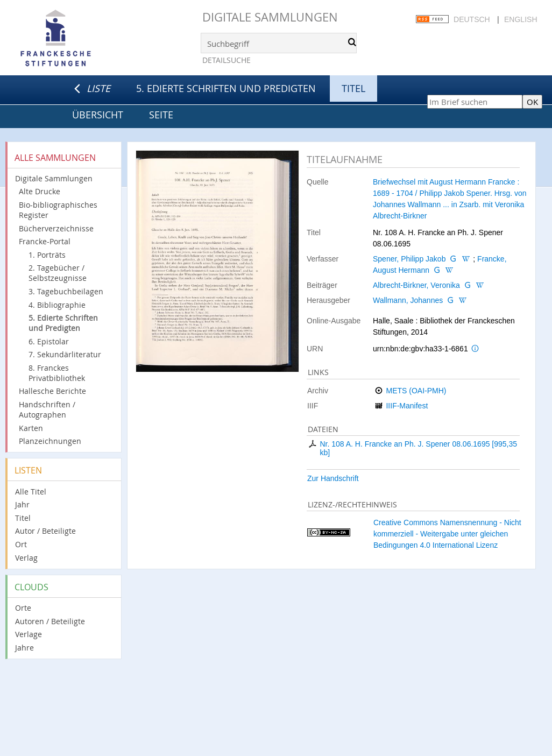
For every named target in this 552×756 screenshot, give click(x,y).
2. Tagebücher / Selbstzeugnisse (58, 273)
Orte (23, 608)
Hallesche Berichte (52, 391)
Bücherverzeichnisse (56, 228)
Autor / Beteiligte (45, 531)
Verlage (29, 634)
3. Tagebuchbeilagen (66, 291)
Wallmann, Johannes (408, 300)
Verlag (26, 558)
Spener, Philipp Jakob (409, 259)
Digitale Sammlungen (270, 17)
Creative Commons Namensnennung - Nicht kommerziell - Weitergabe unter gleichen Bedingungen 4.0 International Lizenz (447, 534)
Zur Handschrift (333, 478)
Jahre (24, 648)
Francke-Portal (45, 241)
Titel (23, 518)
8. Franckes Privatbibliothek (57, 373)
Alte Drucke (40, 191)
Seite (161, 115)
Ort (21, 544)
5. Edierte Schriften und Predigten (226, 88)
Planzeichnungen (50, 441)
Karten (31, 428)
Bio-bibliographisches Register (58, 210)
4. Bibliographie (57, 305)
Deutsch (472, 19)
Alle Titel (31, 492)
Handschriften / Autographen (47, 409)
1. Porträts (47, 255)
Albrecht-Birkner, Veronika (416, 285)
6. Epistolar (49, 341)
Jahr (22, 504)
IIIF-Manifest (407, 406)
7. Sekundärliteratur (65, 354)
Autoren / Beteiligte (50, 621)
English (521, 19)
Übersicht (98, 115)
